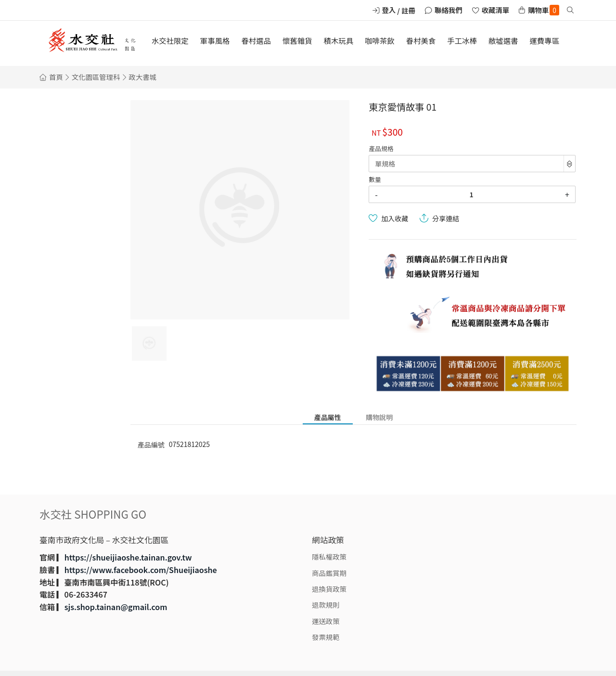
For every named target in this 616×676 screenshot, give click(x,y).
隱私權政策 (329, 556)
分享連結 (446, 218)
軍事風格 (215, 40)
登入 (389, 10)
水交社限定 (170, 40)
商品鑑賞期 (329, 573)
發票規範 (326, 637)
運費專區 (544, 40)
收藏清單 (496, 10)
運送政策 (326, 621)
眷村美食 (421, 40)
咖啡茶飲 (380, 40)
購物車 (544, 10)
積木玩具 (339, 40)
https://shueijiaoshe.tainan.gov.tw (128, 557)
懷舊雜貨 (297, 40)
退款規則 (326, 605)
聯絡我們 (449, 10)
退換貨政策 (329, 589)
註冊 (408, 10)
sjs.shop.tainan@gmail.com (116, 607)
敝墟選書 (503, 40)
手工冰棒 (462, 40)
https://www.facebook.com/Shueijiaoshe (141, 570)
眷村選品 (256, 40)
